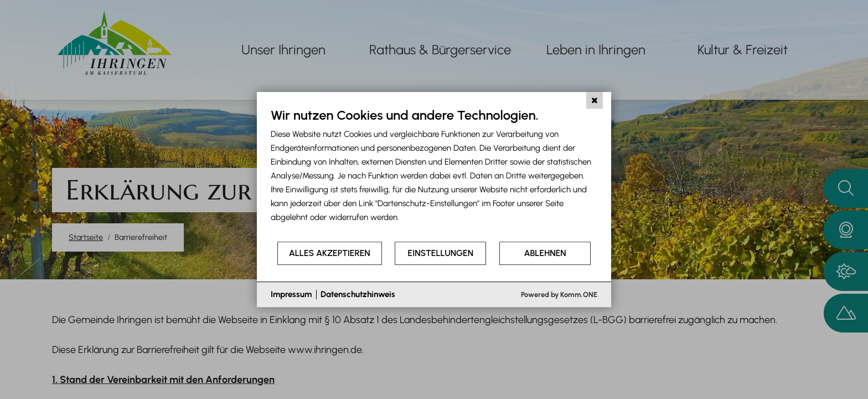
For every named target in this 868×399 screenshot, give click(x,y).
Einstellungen (441, 253)
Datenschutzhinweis (358, 294)
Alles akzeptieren (330, 253)
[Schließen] (595, 100)
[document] (434, 174)
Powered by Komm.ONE (559, 295)
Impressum (291, 294)
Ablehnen (545, 253)
